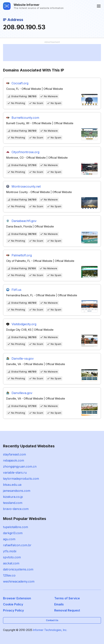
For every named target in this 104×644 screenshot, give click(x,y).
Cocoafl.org (20, 83)
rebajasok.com (14, 460)
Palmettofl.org (22, 255)
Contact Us (52, 620)
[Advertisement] (52, 53)
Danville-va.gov (23, 358)
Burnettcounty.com (25, 118)
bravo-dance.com (16, 509)
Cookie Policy (13, 604)
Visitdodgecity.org (24, 324)
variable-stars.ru (15, 473)
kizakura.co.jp (13, 497)
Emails (59, 604)
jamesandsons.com (17, 491)
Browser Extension (17, 598)
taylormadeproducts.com (21, 479)
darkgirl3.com (13, 533)
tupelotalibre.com (16, 527)
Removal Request (67, 610)
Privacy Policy (13, 610)
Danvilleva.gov (22, 393)
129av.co (9, 575)
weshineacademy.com (19, 581)
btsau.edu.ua (12, 485)
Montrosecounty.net (26, 186)
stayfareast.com (14, 454)
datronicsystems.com (18, 569)
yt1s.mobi (10, 551)
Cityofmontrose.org (25, 152)
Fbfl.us (16, 290)
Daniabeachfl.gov (24, 221)
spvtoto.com (12, 557)
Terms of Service (67, 598)
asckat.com (11, 563)
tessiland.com (13, 503)
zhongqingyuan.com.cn (20, 466)
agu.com (9, 539)
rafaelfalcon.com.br (17, 545)
